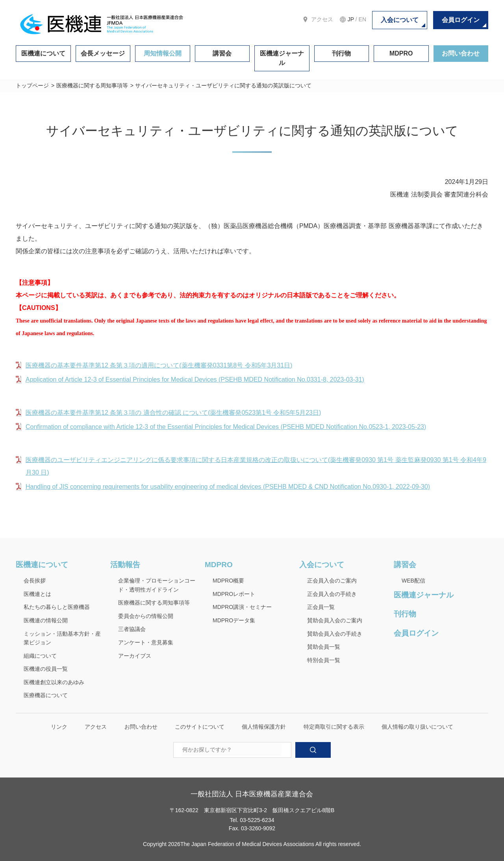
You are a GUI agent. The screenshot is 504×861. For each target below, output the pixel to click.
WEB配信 (413, 581)
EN (362, 19)
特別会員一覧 (324, 660)
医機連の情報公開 (46, 620)
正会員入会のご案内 (332, 581)
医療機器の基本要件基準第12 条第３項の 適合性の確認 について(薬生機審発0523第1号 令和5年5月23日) (173, 413)
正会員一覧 (321, 607)
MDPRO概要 (228, 581)
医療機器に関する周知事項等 (92, 85)
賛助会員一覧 (324, 647)
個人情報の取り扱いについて (417, 727)
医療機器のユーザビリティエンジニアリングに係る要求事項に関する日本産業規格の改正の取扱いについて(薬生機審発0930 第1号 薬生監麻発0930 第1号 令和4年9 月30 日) (256, 466)
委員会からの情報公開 (146, 616)
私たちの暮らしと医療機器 (57, 607)
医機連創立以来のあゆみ (54, 682)
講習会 (222, 53)
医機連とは (37, 594)
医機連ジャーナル (282, 58)
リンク (59, 727)
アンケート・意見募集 (146, 642)
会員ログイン (461, 20)
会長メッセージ (103, 53)
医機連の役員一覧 (46, 669)
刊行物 (341, 53)
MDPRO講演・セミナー (242, 607)
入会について (400, 20)
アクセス (322, 19)
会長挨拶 (35, 581)
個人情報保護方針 (264, 727)
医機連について (43, 53)
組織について (40, 656)
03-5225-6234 (257, 820)
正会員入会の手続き (332, 594)
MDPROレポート (234, 594)
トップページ (32, 85)
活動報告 (125, 565)
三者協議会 (132, 629)
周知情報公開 (163, 53)
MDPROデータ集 (234, 620)
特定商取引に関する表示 (334, 727)
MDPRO (401, 53)
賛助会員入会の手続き (335, 634)
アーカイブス (135, 656)
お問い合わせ (461, 53)
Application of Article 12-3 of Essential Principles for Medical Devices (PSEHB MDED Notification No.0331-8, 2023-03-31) (195, 379)
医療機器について (46, 695)
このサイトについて (200, 727)
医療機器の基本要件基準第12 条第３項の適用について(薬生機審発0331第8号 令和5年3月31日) (159, 365)
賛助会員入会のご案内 (335, 620)
